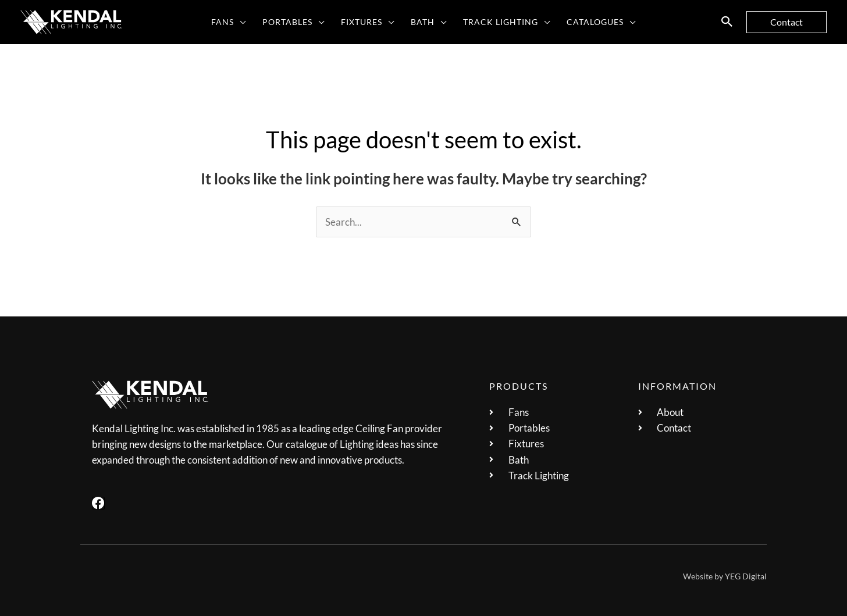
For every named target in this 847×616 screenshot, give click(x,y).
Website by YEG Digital (725, 576)
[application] (240, 22)
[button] (727, 22)
